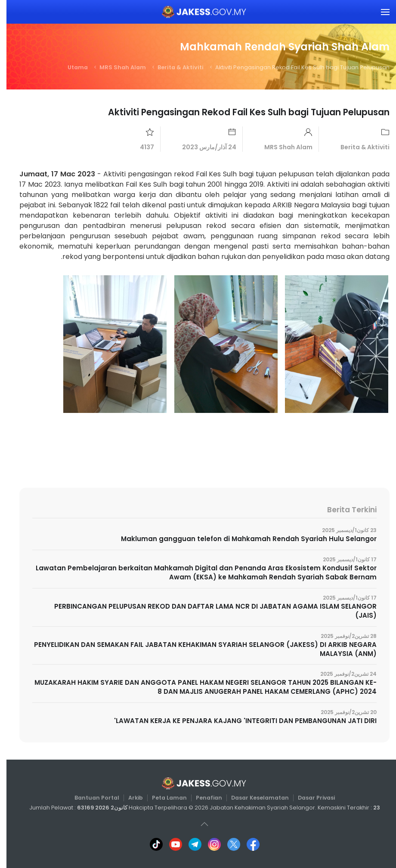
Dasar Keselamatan (252, 798)
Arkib (131, 798)
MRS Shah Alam (116, 67)
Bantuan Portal (93, 798)
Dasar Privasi (307, 798)
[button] (379, 12)
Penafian (202, 798)
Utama (71, 67)
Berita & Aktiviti (174, 67)
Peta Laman (164, 798)
